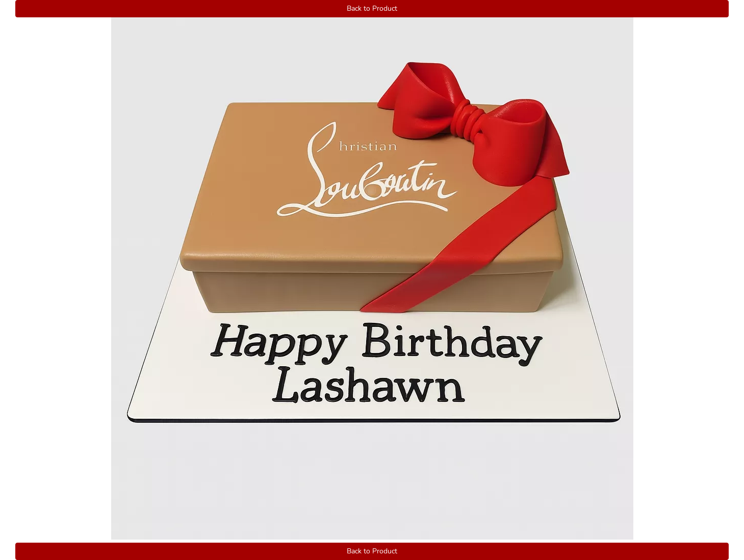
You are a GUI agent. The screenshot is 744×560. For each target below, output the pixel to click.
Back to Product (372, 8)
